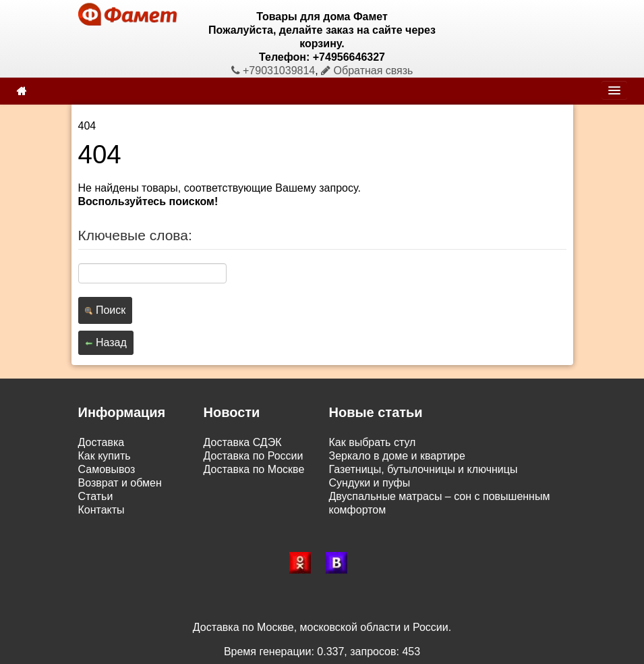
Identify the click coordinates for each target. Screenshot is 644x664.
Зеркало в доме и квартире (397, 456)
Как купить (105, 456)
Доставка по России (254, 456)
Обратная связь (367, 71)
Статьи (96, 496)
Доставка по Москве (254, 469)
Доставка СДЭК (243, 442)
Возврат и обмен (120, 483)
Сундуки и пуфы (370, 483)
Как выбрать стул (373, 442)
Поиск (106, 310)
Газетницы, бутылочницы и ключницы (423, 469)
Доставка (101, 442)
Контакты (101, 510)
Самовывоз (107, 469)
